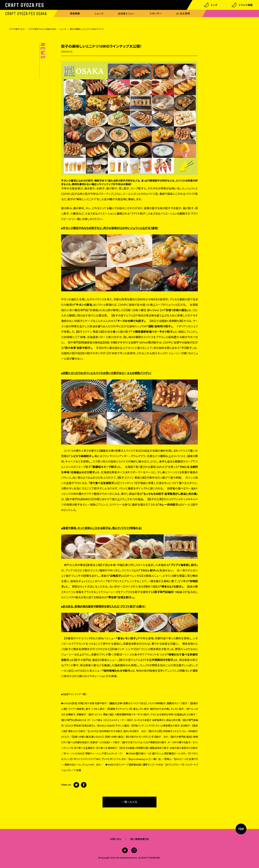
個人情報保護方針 (140, 839)
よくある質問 (183, 14)
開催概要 (75, 14)
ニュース (99, 14)
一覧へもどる (129, 802)
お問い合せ (116, 839)
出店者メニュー (126, 14)
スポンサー (156, 14)
